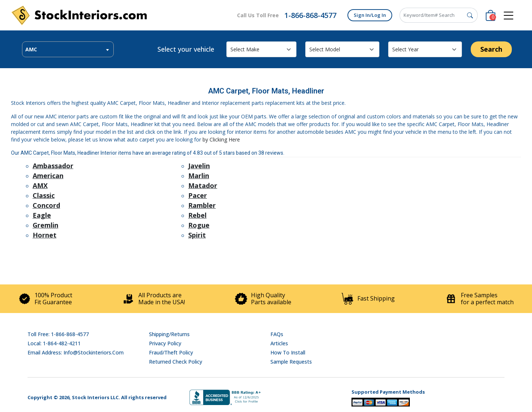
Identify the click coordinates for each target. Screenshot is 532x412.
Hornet (45, 235)
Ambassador (53, 166)
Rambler (202, 205)
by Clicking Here (221, 139)
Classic (44, 195)
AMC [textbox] (31, 49)
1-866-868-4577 (310, 15)
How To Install (288, 352)
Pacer (198, 195)
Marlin (199, 176)
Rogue (199, 225)
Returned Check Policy (176, 362)
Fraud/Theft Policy (171, 352)
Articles (279, 343)
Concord (46, 205)
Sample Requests (291, 362)
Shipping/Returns (169, 334)
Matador (203, 185)
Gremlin (45, 225)
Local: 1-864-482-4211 (54, 343)
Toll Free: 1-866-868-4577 (58, 334)
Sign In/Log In (370, 15)
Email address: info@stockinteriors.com (76, 352)
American (48, 176)
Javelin (199, 166)
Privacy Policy (165, 343)
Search (491, 49)
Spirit (197, 235)
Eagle (42, 215)
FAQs (277, 334)
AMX (40, 185)
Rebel (197, 215)
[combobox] (68, 49)
